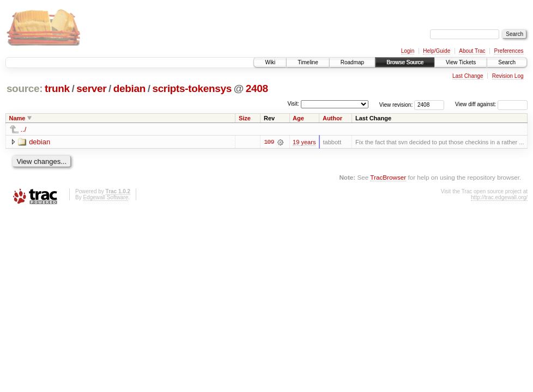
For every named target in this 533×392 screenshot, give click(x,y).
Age (298, 118)
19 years (304, 142)
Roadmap (352, 62)
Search (507, 62)
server (91, 88)
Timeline (308, 62)
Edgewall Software (105, 197)
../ (24, 129)
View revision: (396, 104)
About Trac (472, 51)
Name (17, 118)
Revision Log (508, 76)
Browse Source (405, 62)
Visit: (293, 104)
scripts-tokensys (192, 88)
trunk (57, 88)
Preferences (509, 51)
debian (129, 88)
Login (408, 51)
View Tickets (461, 62)
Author (332, 118)
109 (269, 142)
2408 (257, 88)
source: (25, 88)
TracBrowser (388, 177)
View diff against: (491, 104)
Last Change (468, 76)
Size (245, 118)
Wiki (270, 62)
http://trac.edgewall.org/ (499, 197)
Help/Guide (437, 51)
